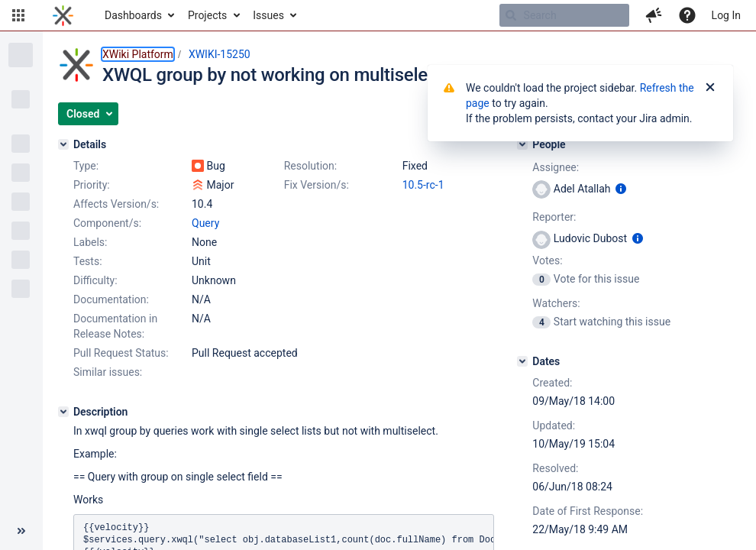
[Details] (63, 144)
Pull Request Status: (121, 353)
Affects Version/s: (116, 204)
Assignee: (556, 167)
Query (205, 223)
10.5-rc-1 (423, 185)
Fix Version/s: (317, 185)
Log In (726, 15)
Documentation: (111, 299)
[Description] (63, 412)
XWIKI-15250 (220, 54)
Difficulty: (95, 280)
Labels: (90, 242)
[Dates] (522, 361)
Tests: (88, 261)
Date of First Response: (588, 511)
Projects (207, 15)
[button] (18, 15)
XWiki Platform (138, 54)
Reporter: (554, 217)
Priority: (92, 185)
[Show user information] (621, 189)
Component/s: (107, 223)
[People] (522, 144)
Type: (86, 166)
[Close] (710, 88)
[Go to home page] (63, 15)
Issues (268, 15)
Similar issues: (108, 372)
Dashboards (133, 15)
